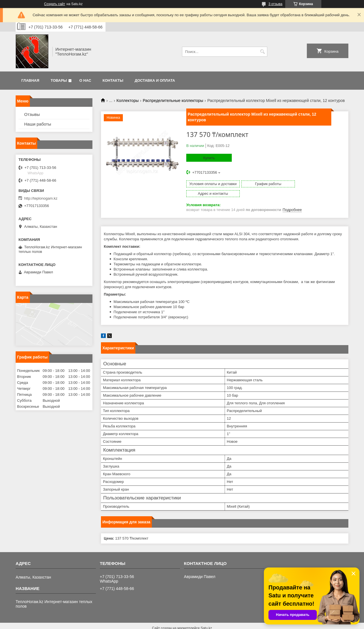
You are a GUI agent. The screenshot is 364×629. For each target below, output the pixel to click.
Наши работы (38, 124)
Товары (59, 80)
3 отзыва (275, 4)
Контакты (113, 80)
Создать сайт (55, 4)
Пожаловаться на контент (221, 624)
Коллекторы (128, 101)
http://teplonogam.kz (41, 198)
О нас (85, 80)
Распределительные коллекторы (173, 101)
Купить (209, 158)
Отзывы (32, 114)
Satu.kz (206, 618)
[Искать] (262, 52)
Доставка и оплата (155, 80)
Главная (30, 80)
